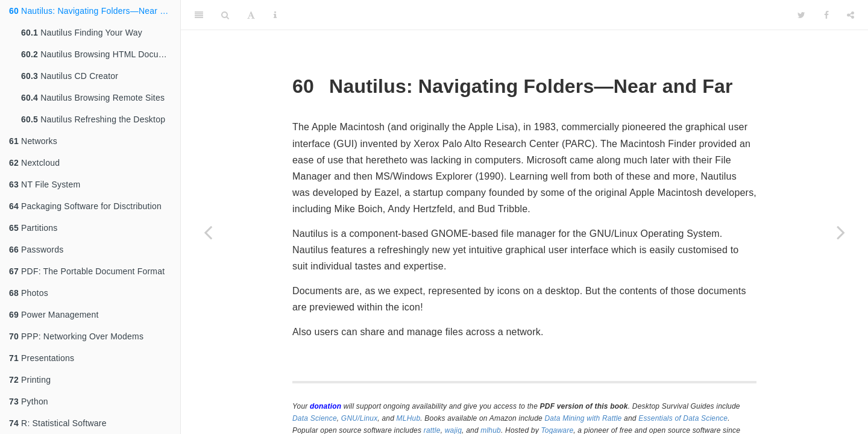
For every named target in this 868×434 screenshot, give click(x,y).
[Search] (225, 15)
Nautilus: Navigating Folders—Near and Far (95, 11)
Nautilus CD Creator (70, 76)
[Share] (851, 15)
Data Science (315, 418)
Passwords (36, 250)
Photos (29, 293)
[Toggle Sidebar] (199, 15)
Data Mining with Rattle (583, 418)
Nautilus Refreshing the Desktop (93, 119)
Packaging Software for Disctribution (85, 206)
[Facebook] (826, 15)
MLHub (409, 418)
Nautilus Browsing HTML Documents (101, 54)
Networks (33, 141)
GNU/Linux (360, 418)
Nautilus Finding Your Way (82, 33)
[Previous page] (208, 232)
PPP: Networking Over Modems (76, 336)
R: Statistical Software (58, 423)
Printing (30, 380)
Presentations (42, 358)
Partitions (33, 228)
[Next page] (841, 232)
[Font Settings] (251, 15)
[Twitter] (801, 15)
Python (29, 401)
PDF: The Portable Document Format (87, 271)
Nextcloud (34, 163)
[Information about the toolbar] (275, 15)
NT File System (45, 184)
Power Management (54, 315)
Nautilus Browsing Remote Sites (93, 98)
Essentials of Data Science (683, 418)
